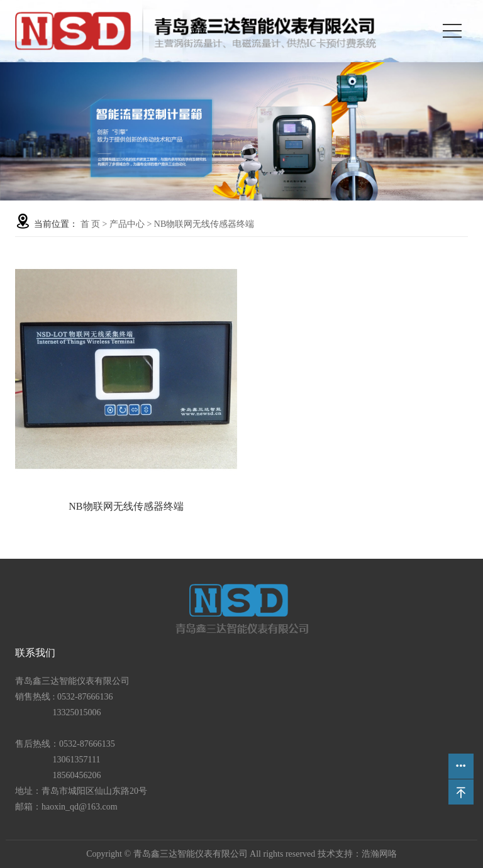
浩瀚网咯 (379, 854)
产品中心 (127, 224)
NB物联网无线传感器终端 (204, 224)
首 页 (91, 224)
